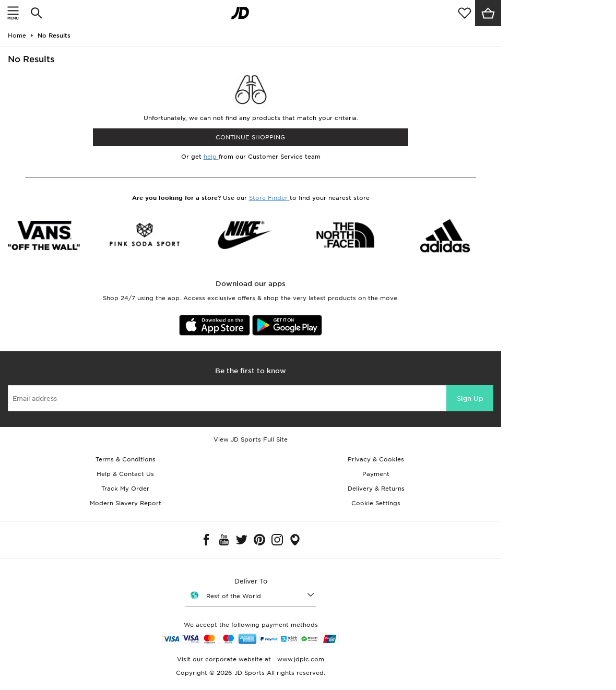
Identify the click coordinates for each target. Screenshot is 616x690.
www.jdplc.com (300, 659)
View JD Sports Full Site (251, 439)
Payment (376, 474)
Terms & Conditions (126, 459)
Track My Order (125, 489)
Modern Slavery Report (126, 503)
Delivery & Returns (376, 489)
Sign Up (470, 398)
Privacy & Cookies (376, 459)
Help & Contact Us (125, 474)
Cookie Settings (376, 503)
